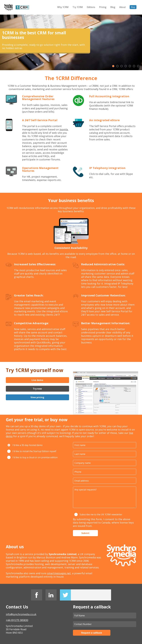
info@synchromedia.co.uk (21, 614)
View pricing (37, 397)
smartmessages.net (59, 573)
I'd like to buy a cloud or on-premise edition (32, 457)
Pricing (103, 7)
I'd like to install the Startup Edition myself (32, 451)
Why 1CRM (63, 7)
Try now (37, 389)
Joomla (64, 129)
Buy (133, 7)
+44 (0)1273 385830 (17, 620)
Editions (91, 7)
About (122, 7)
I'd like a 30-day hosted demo (25, 445)
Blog (113, 7)
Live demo (37, 380)
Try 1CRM (78, 7)
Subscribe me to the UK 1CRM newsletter (98, 514)
